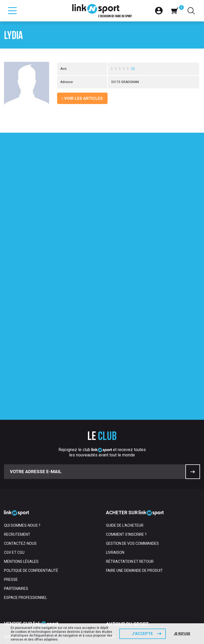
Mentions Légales (21, 482)
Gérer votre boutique (25, 566)
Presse (11, 500)
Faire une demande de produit (134, 491)
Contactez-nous (20, 464)
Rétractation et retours (29, 602)
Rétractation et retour (130, 482)
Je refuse (182, 634)
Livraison (115, 473)
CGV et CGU (14, 473)
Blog (111, 557)
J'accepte (143, 634)
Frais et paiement (21, 593)
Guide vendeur (18, 557)
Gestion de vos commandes (132, 464)
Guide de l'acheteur (125, 446)
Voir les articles (82, 98)
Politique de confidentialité (31, 491)
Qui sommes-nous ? (22, 446)
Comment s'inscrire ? (126, 455)
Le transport (17, 584)
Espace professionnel (25, 518)
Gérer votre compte (24, 575)
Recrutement (17, 455)
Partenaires (16, 509)
